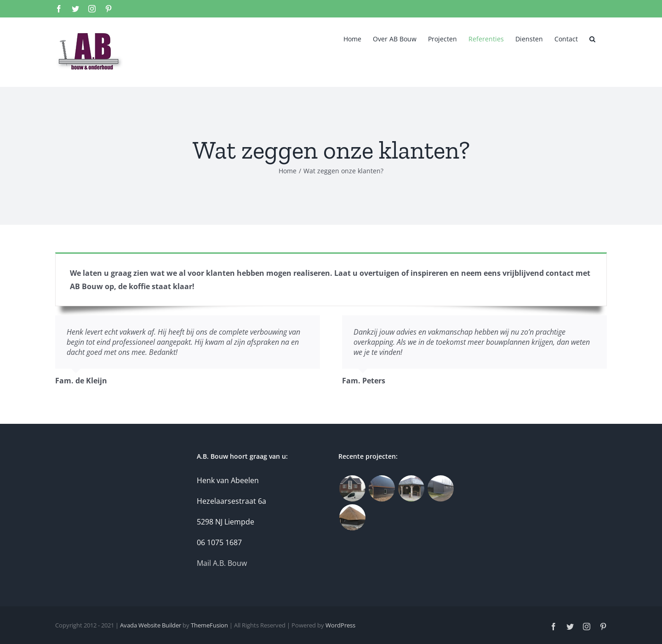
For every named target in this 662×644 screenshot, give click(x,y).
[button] (592, 39)
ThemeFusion (209, 625)
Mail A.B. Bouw (222, 563)
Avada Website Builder (151, 625)
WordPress (340, 625)
